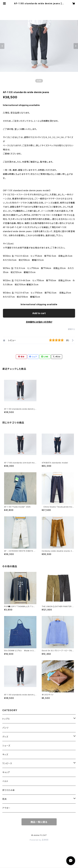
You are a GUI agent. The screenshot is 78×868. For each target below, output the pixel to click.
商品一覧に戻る (39, 822)
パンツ (5, 728)
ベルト (5, 781)
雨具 (5, 799)
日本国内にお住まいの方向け (39, 322)
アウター (6, 808)
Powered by (39, 840)
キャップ (6, 772)
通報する (71, 329)
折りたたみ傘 (9, 790)
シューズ (6, 746)
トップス (7, 719)
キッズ (5, 754)
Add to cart (39, 313)
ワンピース (7, 763)
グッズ (5, 737)
